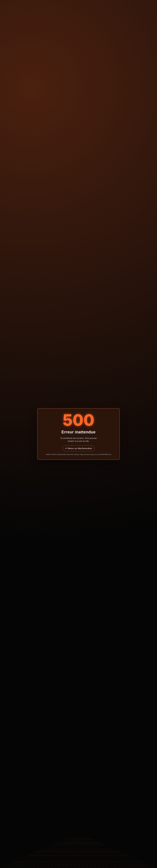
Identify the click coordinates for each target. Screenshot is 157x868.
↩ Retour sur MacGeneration (79, 448)
